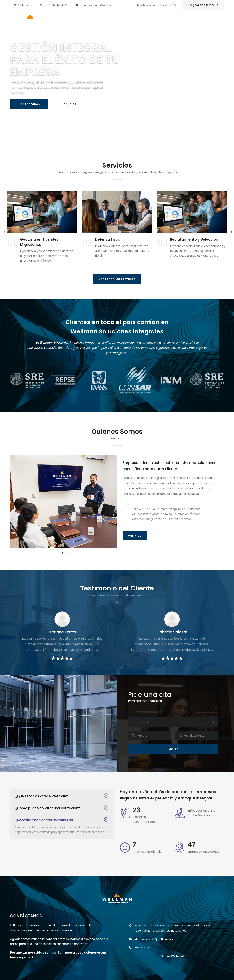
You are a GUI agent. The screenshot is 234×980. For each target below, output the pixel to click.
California (23, 5)
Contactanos (29, 105)
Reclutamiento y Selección (194, 239)
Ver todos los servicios (117, 279)
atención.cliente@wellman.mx (96, 5)
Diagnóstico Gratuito (203, 5)
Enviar (173, 749)
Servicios (69, 105)
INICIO (128, 20)
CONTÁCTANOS (210, 20)
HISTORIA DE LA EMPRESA (176, 20)
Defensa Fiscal (108, 239)
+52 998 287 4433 (54, 5)
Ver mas (135, 536)
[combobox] (173, 722)
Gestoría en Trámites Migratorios (39, 242)
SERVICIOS (146, 20)
